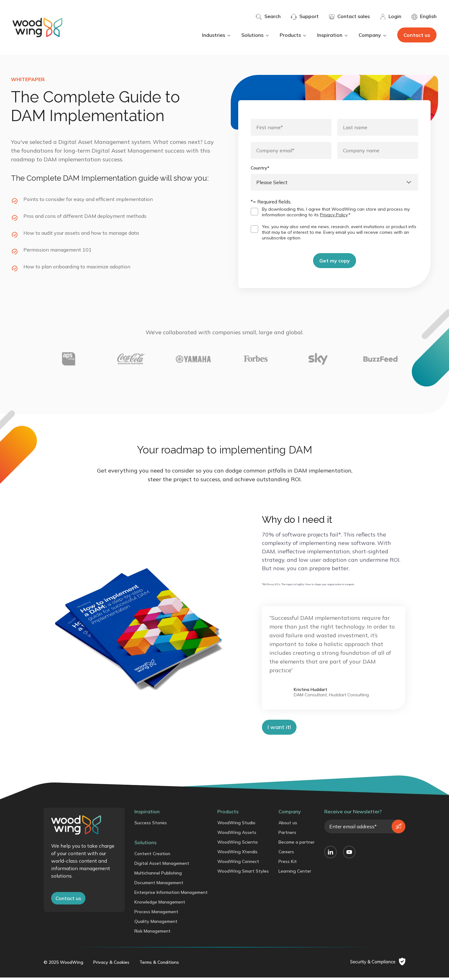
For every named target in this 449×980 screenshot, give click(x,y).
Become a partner (297, 845)
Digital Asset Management (162, 866)
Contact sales (349, 17)
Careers (286, 854)
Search (268, 17)
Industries (217, 35)
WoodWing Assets (237, 835)
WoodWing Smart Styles (243, 874)
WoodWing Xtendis (237, 854)
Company (373, 35)
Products (293, 35)
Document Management (159, 885)
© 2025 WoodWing (63, 965)
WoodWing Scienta (237, 845)
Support (305, 17)
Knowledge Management (160, 904)
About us (288, 825)
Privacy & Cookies (111, 965)
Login (391, 17)
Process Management (156, 914)
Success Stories (151, 825)
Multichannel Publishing (158, 875)
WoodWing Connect (238, 864)
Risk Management (152, 933)
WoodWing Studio (236, 825)
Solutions (256, 35)
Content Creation (152, 856)
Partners (287, 835)
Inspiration (333, 35)
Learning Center (295, 874)
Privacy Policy (334, 215)
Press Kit (288, 864)
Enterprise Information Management (171, 895)
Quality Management (156, 924)
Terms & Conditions (159, 965)
